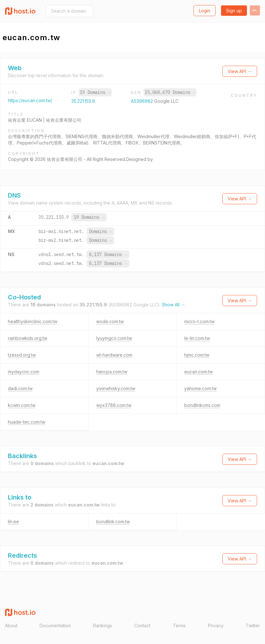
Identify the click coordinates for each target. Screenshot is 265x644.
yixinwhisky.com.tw (116, 388)
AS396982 (142, 101)
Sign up (234, 11)
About (11, 626)
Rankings (103, 626)
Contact (142, 626)
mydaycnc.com (24, 372)
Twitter (253, 626)
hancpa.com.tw (112, 372)
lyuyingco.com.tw (114, 338)
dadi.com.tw (20, 388)
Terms (179, 626)
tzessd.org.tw (22, 355)
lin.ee (13, 521)
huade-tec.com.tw (27, 422)
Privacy (216, 626)
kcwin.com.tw (22, 405)
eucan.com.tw (199, 372)
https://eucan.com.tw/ (30, 100)
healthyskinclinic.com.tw (33, 321)
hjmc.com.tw (197, 355)
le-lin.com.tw (197, 338)
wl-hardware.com (114, 355)
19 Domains (95, 92)
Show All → (174, 305)
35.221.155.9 (83, 101)
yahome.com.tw (200, 388)
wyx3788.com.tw (114, 405)
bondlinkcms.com (202, 405)
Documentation (55, 626)
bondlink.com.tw (113, 521)
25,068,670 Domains (170, 92)
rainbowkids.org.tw (28, 338)
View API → (240, 71)
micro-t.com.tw (199, 321)
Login (205, 11)
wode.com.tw (110, 321)
